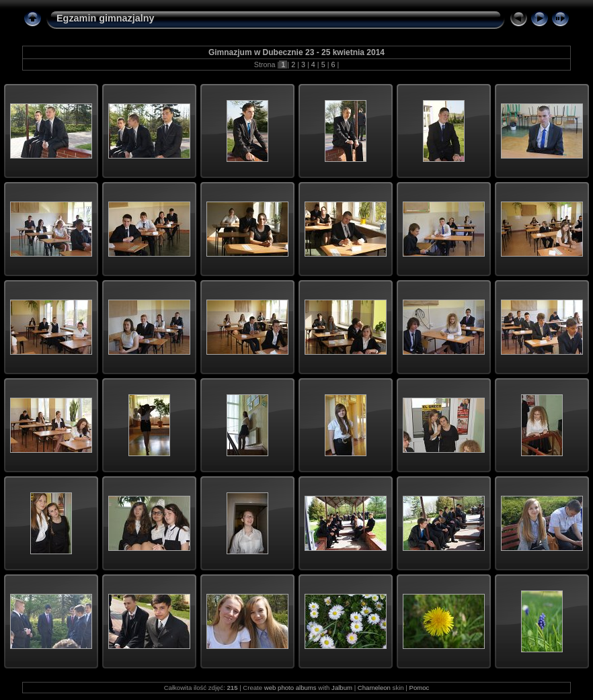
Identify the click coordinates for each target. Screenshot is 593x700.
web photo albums (290, 688)
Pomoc (419, 688)
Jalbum (342, 688)
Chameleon (374, 688)
